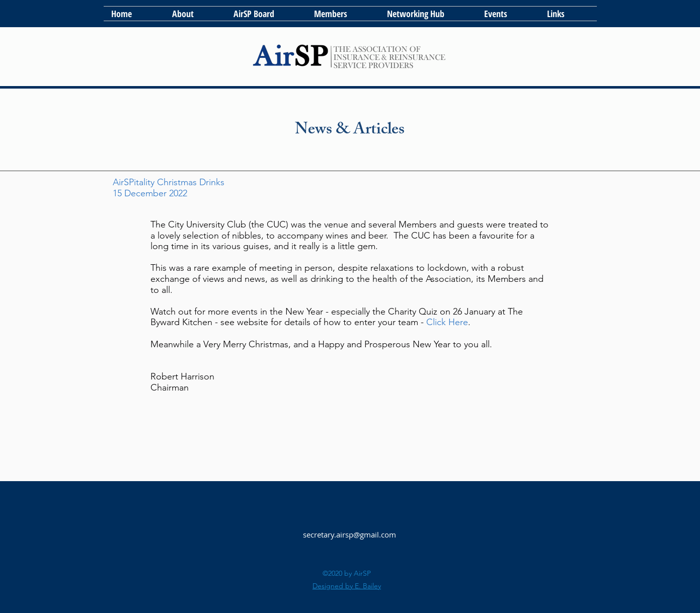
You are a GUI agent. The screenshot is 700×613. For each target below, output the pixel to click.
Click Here (447, 322)
